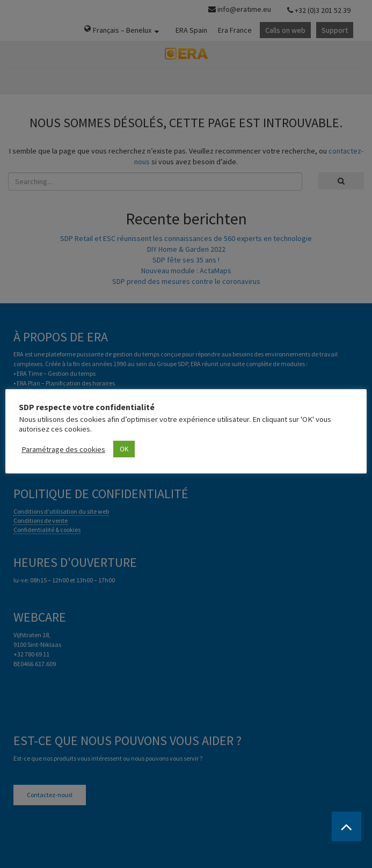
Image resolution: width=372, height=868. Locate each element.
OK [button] (124, 449)
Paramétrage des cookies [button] (63, 449)
